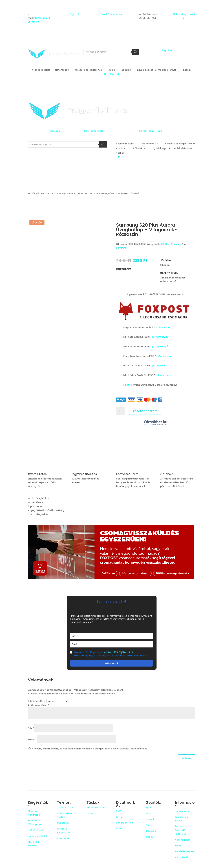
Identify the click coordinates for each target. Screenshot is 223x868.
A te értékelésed (37, 701)
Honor (149, 813)
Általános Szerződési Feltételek (181, 830)
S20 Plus (71, 193)
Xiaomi (149, 837)
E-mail (32, 740)
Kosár (178, 846)
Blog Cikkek (167, 50)
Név (31, 728)
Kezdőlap (33, 193)
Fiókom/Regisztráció (151, 131)
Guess (120, 829)
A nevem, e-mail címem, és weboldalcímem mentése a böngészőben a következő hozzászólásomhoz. (90, 749)
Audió (112, 70)
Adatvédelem (183, 840)
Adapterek (63, 838)
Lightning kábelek (38, 836)
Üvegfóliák (63, 823)
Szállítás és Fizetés (111, 14)
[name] (112, 636)
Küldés (187, 758)
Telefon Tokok (65, 808)
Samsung (60, 193)
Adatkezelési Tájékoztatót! (118, 652)
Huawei (150, 819)
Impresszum (182, 811)
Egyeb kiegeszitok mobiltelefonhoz (157, 70)
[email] (112, 644)
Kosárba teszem (145, 411)
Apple (149, 808)
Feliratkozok (112, 663)
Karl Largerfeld (125, 823)
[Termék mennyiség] (121, 411)
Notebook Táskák (97, 808)
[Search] (135, 52)
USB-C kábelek (36, 830)
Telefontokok (61, 70)
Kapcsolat (75, 14)
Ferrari (120, 817)
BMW (119, 811)
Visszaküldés (182, 857)
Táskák (187, 70)
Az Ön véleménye (38, 705)
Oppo (149, 825)
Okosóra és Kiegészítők (89, 70)
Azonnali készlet (41, 70)
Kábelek (126, 70)
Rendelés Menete (185, 851)
